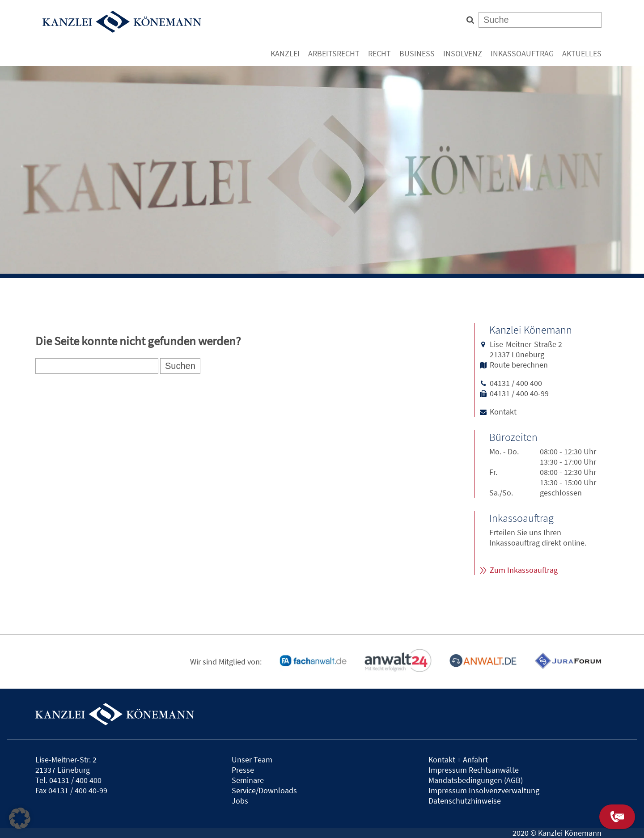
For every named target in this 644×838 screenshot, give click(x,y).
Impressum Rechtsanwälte (474, 770)
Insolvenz (463, 53)
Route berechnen (519, 365)
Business (417, 53)
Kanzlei (285, 53)
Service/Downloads (264, 790)
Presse (243, 770)
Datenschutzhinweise (465, 801)
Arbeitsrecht (334, 53)
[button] (20, 818)
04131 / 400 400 (516, 383)
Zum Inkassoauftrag (524, 570)
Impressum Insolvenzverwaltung (484, 790)
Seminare (248, 780)
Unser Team (252, 760)
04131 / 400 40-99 (519, 393)
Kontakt (503, 412)
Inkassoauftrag (522, 53)
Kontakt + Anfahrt (458, 760)
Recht (379, 53)
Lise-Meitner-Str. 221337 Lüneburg (66, 765)
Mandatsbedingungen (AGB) (476, 780)
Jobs (240, 801)
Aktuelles (582, 53)
